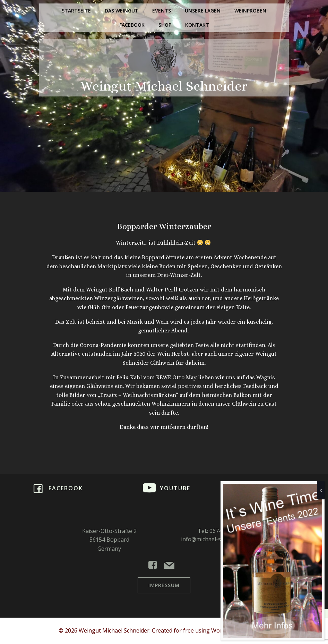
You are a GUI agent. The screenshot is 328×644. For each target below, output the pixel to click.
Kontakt (197, 25)
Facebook (132, 25)
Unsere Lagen (203, 11)
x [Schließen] (321, 490)
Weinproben (250, 11)
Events (162, 11)
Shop (165, 25)
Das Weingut (122, 11)
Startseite (76, 11)
